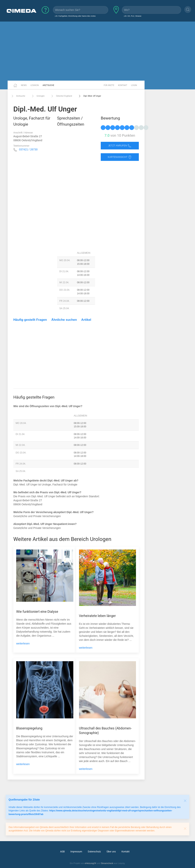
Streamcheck (107, 863)
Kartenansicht (120, 157)
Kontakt (123, 85)
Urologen (38, 96)
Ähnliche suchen (64, 320)
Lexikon (35, 85)
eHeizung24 (90, 863)
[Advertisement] (97, 51)
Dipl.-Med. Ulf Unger (89, 96)
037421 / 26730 (28, 149)
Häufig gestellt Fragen (30, 320)
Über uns (111, 852)
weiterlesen (23, 643)
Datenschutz (94, 852)
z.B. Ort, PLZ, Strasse (133, 16)
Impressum (76, 852)
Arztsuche (48, 85)
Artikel (86, 320)
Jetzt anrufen (120, 146)
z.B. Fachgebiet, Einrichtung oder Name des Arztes (75, 16)
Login (134, 85)
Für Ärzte (109, 85)
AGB (62, 852)
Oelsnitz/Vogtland (61, 96)
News (24, 85)
